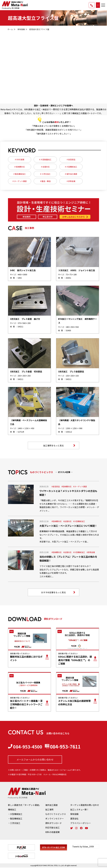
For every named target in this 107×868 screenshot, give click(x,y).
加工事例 (49, 810)
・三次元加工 (14, 823)
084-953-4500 (26, 747)
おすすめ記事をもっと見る (58, 593)
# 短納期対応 (20, 167)
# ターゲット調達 (20, 181)
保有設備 (21, 29)
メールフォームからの (35, 760)
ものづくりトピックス (56, 814)
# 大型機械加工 (71, 167)
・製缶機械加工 (15, 819)
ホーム (10, 29)
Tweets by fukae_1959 (83, 847)
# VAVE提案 (20, 159)
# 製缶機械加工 (20, 174)
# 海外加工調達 (71, 174)
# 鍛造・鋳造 (45, 181)
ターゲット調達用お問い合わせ (85, 805)
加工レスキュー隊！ (79, 810)
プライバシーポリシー (81, 823)
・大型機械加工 (15, 814)
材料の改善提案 (52, 832)
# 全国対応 (45, 167)
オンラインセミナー (55, 819)
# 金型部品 (71, 159)
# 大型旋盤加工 (45, 159)
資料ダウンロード (53, 823)
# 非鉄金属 (71, 181)
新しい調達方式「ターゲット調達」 (24, 805)
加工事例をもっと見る (59, 446)
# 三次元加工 (45, 174)
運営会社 (74, 819)
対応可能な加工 (52, 828)
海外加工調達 (51, 805)
